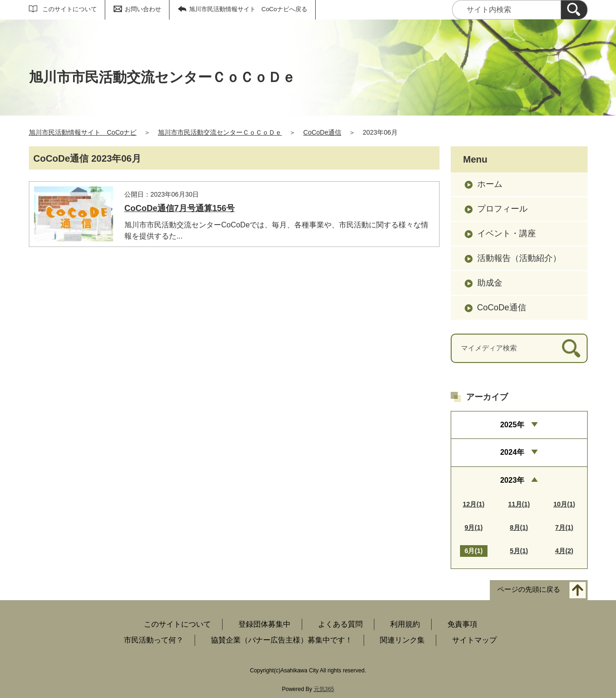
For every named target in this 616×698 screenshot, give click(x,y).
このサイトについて (70, 9)
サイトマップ (474, 640)
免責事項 (462, 624)
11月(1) (519, 504)
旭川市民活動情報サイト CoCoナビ (83, 132)
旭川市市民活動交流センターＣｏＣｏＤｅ (220, 132)
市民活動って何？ (154, 640)
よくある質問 (340, 624)
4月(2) (564, 551)
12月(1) (474, 504)
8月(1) (519, 527)
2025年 (512, 425)
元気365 (324, 689)
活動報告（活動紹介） (519, 258)
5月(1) (519, 551)
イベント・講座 (507, 233)
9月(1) (474, 527)
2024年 (512, 452)
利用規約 (405, 624)
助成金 (490, 283)
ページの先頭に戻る (529, 589)
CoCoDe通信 (322, 132)
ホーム (490, 184)
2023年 (512, 480)
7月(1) (564, 527)
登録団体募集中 (264, 624)
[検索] (574, 10)
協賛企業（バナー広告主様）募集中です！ (282, 640)
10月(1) (564, 504)
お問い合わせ (143, 9)
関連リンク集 (402, 640)
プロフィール (502, 209)
